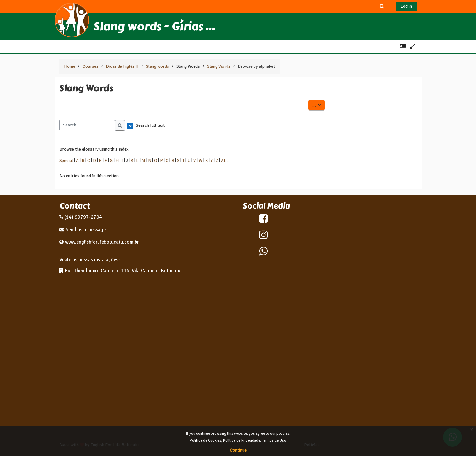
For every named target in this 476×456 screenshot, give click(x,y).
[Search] (87, 125)
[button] (382, 6)
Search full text (150, 125)
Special (66, 160)
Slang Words (188, 66)
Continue (238, 450)
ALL (225, 160)
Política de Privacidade (242, 440)
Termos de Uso (274, 440)
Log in (406, 6)
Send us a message (85, 230)
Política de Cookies (206, 440)
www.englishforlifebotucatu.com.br (102, 242)
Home (70, 66)
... (319, 105)
